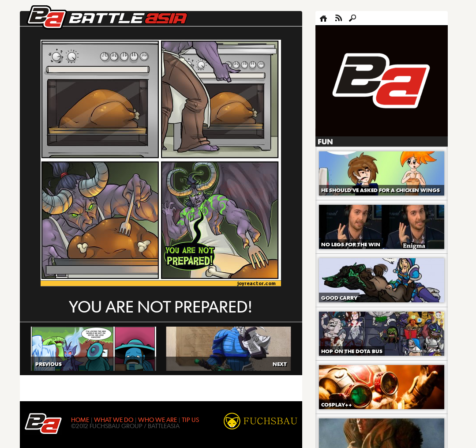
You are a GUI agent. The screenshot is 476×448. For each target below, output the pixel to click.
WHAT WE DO (114, 419)
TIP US (190, 419)
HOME (80, 419)
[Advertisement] (382, 81)
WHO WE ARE (157, 419)
